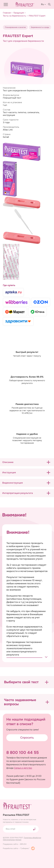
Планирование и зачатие (15, 27)
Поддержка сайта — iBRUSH (15, 844)
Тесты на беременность (14, 16)
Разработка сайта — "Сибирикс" (19, 848)
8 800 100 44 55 (23, 753)
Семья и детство (23, 768)
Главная (7, 13)
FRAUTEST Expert (37, 16)
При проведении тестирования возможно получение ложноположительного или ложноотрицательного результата (24, 648)
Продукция (19, 13)
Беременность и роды (40, 27)
